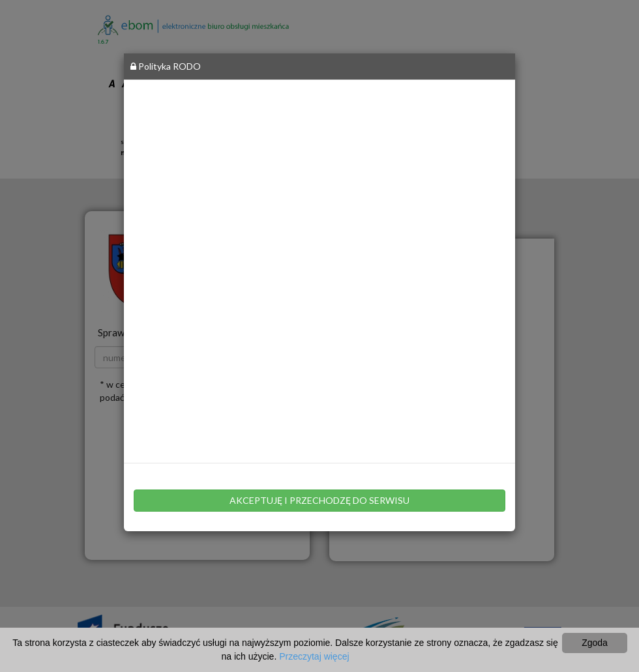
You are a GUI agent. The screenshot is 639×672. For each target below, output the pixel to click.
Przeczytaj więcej (314, 656)
